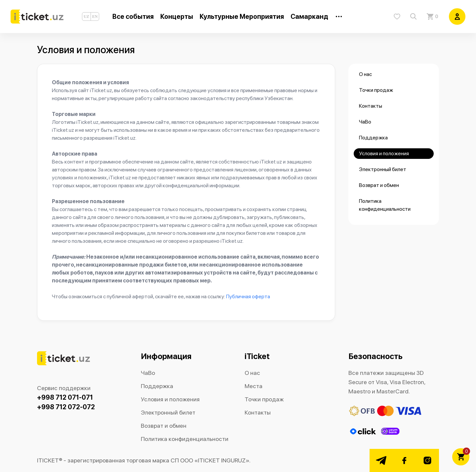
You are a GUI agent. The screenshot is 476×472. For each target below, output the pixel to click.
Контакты (371, 106)
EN (95, 17)
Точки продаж (376, 90)
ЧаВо (365, 122)
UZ (86, 17)
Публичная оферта (248, 296)
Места (254, 386)
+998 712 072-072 (66, 407)
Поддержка (373, 138)
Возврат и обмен (379, 185)
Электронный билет (383, 169)
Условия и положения (384, 153)
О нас (365, 74)
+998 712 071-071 (65, 397)
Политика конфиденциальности (385, 205)
